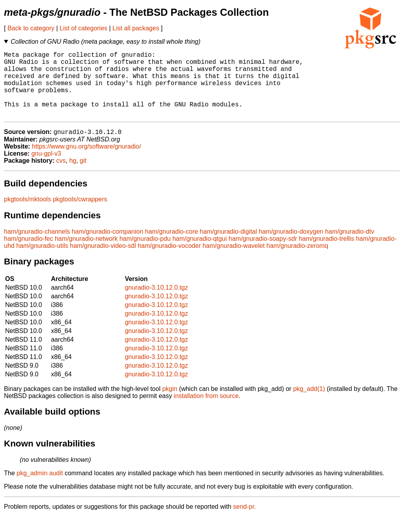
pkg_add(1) (309, 404)
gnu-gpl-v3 (46, 169)
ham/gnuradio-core (172, 247)
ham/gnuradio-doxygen (291, 247)
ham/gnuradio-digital (228, 247)
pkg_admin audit (40, 488)
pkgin (170, 404)
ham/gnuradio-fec (29, 254)
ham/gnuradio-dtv (350, 247)
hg (73, 176)
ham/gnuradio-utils (42, 261)
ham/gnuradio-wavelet (233, 261)
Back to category (31, 28)
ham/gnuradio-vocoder (169, 261)
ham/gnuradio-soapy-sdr (263, 254)
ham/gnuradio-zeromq (297, 261)
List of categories (83, 28)
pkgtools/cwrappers (80, 215)
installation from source (206, 411)
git (83, 176)
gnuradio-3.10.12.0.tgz (156, 303)
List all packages (136, 28)
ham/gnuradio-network (86, 254)
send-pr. (245, 522)
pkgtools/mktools (27, 215)
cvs (61, 176)
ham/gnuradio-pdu (145, 254)
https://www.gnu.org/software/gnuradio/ (87, 162)
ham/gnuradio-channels (37, 247)
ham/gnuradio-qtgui (200, 254)
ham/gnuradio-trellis (326, 254)
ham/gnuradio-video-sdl (103, 261)
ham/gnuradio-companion (108, 247)
